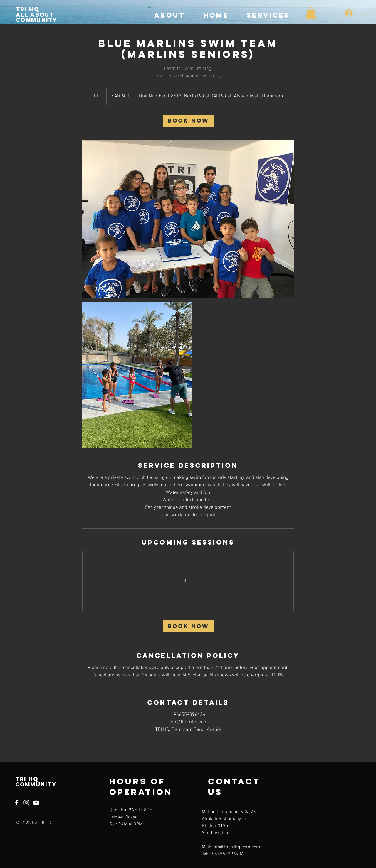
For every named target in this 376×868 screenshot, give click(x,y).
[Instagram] (26, 803)
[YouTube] (36, 803)
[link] (188, 121)
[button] (311, 13)
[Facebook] (17, 803)
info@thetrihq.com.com (236, 847)
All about (35, 15)
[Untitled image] (188, 219)
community (37, 20)
